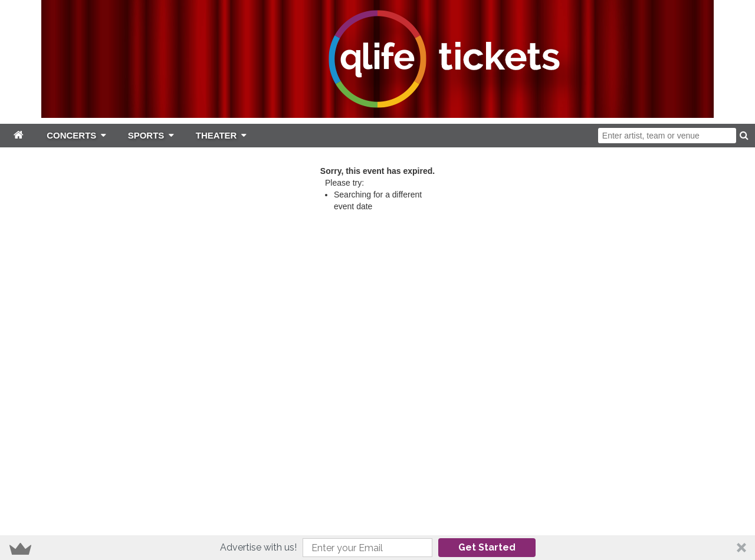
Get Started (487, 547)
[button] (377, 548)
